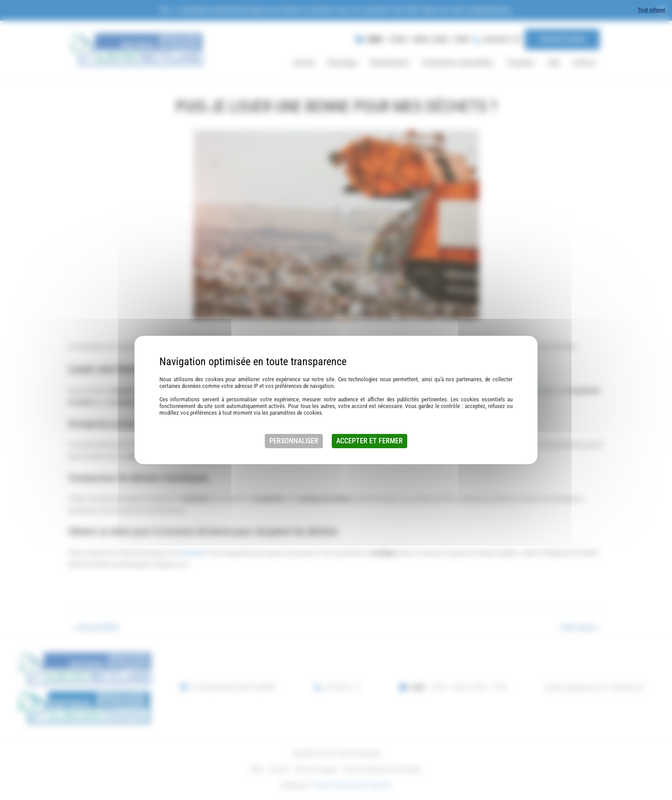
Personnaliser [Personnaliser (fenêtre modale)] (294, 441)
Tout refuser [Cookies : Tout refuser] (651, 10)
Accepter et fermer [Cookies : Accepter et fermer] (369, 441)
